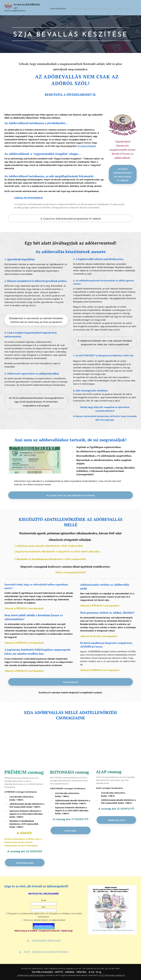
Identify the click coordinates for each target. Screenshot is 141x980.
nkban (42, 975)
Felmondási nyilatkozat (115, 975)
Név (44, 907)
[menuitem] (67, 8)
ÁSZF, (101, 975)
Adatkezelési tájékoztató (28, 975)
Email (44, 901)
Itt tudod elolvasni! (87, 146)
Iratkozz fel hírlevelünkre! (28, 198)
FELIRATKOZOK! (44, 926)
